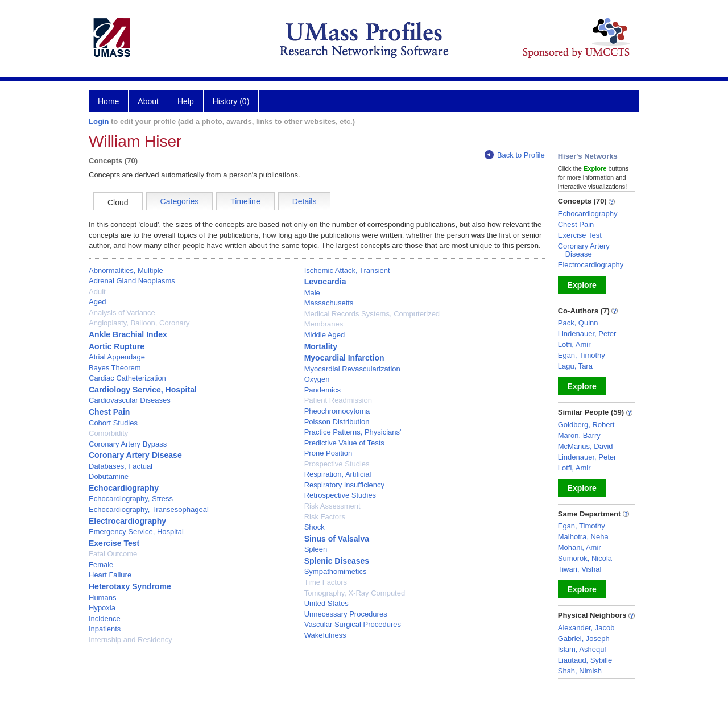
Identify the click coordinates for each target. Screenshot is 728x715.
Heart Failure (110, 575)
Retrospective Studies (340, 495)
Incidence (105, 619)
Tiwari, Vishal (580, 569)
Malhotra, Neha (583, 537)
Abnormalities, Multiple (126, 270)
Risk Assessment (332, 506)
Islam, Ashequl (582, 649)
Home (108, 101)
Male (312, 293)
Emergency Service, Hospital (136, 532)
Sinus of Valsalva (337, 539)
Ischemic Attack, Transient (347, 270)
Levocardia (325, 282)
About (148, 101)
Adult (97, 292)
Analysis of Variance (122, 313)
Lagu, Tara (575, 366)
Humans (102, 598)
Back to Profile (515, 155)
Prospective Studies (337, 464)
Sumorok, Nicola (585, 558)
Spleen (316, 549)
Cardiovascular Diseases (130, 400)
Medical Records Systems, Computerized (372, 314)
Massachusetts (329, 303)
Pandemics (322, 390)
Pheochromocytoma (337, 411)
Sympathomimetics (336, 571)
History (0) (231, 101)
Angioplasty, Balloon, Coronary (139, 323)
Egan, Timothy (582, 355)
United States (326, 603)
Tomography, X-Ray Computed (355, 593)
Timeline (245, 201)
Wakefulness (325, 635)
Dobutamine (109, 476)
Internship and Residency (131, 640)
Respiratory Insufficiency (344, 485)
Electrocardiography (127, 521)
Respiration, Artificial (338, 474)
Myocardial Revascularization (352, 369)
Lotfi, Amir (574, 344)
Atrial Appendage (117, 357)
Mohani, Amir (580, 547)
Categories (180, 201)
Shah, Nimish (580, 671)
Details (305, 201)
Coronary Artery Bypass (128, 444)
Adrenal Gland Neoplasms (132, 281)
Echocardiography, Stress (131, 499)
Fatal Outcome (113, 554)
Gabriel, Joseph (584, 638)
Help (186, 101)
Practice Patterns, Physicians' (353, 432)
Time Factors (326, 582)
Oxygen (317, 379)
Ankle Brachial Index (128, 334)
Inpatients (105, 629)
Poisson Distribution (337, 422)
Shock (315, 527)
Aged (97, 302)
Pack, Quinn (578, 323)
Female (101, 565)
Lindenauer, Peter (587, 334)
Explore (582, 285)
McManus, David (586, 446)
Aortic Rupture (117, 346)
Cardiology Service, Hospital (143, 390)
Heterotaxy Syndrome (130, 586)
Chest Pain (109, 412)
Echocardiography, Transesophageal (149, 509)
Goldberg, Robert (586, 425)
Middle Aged (325, 335)
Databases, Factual (121, 466)
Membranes (324, 324)
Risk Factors (325, 517)
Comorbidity (108, 433)
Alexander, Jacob (586, 628)
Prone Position (328, 453)
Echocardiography (124, 488)
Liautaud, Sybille (585, 660)
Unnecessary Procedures (346, 614)
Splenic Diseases (337, 561)
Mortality (321, 346)
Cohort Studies (113, 423)
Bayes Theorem (115, 368)
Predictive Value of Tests (344, 443)
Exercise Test (114, 543)
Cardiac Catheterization (127, 378)
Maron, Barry (579, 435)
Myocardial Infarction (344, 358)
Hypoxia (102, 608)
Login (99, 121)
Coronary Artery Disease (135, 455)
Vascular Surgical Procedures (353, 624)
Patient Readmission (338, 400)
